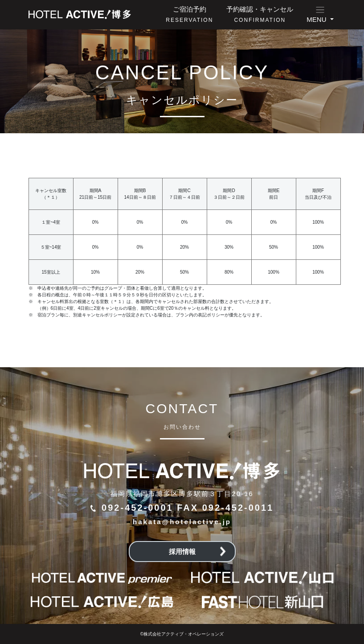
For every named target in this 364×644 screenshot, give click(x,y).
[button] (320, 15)
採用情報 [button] (197, 552)
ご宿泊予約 (189, 14)
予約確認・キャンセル (260, 14)
